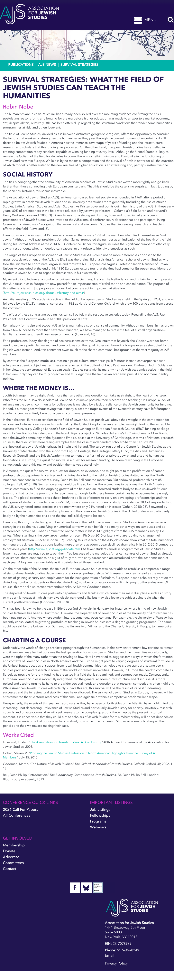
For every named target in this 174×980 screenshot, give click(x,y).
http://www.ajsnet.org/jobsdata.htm (55, 549)
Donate (9, 851)
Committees (13, 863)
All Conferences (17, 815)
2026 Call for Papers (20, 809)
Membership (14, 845)
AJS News (47, 65)
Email (110, 955)
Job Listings (100, 809)
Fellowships (100, 815)
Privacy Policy (116, 963)
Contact (9, 869)
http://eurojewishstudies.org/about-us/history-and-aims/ (44, 293)
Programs (98, 821)
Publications (21, 65)
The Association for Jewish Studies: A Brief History (66, 742)
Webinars (98, 827)
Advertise (11, 857)
